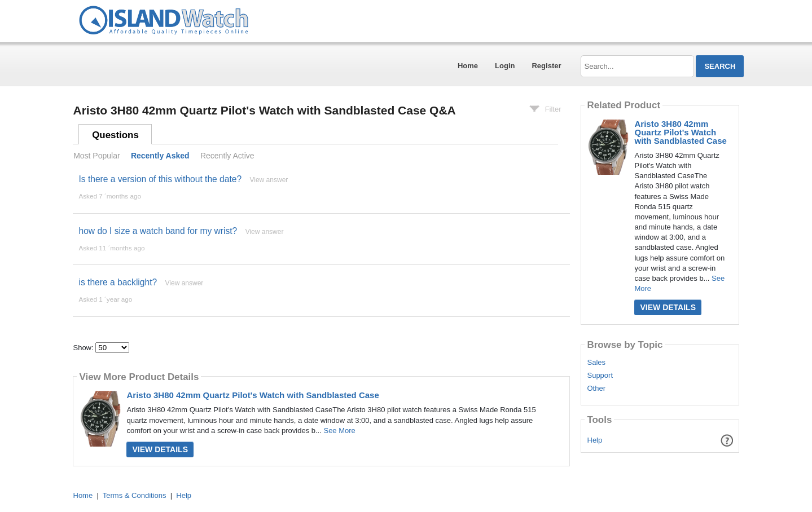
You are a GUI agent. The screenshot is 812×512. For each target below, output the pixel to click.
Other (596, 389)
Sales (596, 363)
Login (505, 66)
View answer (269, 180)
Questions (115, 135)
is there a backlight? (118, 282)
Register (546, 66)
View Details (160, 449)
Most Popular (96, 156)
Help (595, 440)
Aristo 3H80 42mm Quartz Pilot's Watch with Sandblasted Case (253, 395)
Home (468, 66)
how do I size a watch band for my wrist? (158, 231)
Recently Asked (160, 156)
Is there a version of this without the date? (160, 179)
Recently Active (227, 156)
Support (600, 376)
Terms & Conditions (135, 495)
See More (339, 431)
